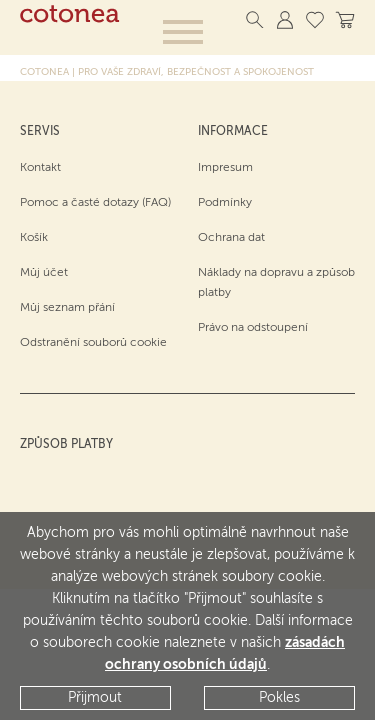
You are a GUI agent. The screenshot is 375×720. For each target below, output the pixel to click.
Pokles (279, 698)
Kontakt (40, 168)
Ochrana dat (231, 238)
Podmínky (225, 203)
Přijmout (95, 698)
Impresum (225, 168)
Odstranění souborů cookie (93, 343)
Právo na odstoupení (253, 328)
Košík (34, 238)
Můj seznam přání (67, 308)
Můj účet (44, 273)
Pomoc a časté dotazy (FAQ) (95, 203)
